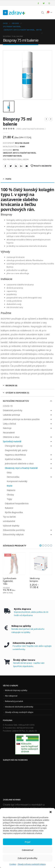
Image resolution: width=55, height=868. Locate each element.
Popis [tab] (8, 179)
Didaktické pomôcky (13, 410)
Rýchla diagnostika (14, 512)
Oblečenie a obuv (11, 437)
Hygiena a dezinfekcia (15, 455)
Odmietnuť (28, 850)
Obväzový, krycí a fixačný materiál (20, 153)
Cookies (13, 864)
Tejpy (9, 499)
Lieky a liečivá (9, 424)
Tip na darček (9, 517)
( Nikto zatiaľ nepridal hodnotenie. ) (31, 129)
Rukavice (9, 508)
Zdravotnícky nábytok (13, 534)
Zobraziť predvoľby (27, 858)
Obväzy (10, 495)
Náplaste (11, 490)
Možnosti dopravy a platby (16, 690)
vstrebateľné (9, 521)
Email (27, 166)
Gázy (9, 472)
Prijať (28, 842)
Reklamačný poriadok (14, 701)
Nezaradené (9, 433)
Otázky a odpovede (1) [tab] (17, 393)
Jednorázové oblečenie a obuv (19, 464)
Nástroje (7, 428)
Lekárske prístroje (12, 415)
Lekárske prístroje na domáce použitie (21, 419)
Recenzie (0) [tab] (11, 385)
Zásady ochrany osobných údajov (32, 864)
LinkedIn (16, 166)
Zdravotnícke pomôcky (14, 530)
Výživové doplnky (11, 526)
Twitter (11, 166)
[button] (51, 812)
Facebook (5, 166)
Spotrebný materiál (12, 156)
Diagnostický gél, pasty (16, 450)
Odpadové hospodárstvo (17, 503)
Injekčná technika (13, 459)
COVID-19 (8, 406)
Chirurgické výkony (14, 446)
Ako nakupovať (11, 696)
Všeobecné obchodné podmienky (19, 707)
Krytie (16, 150)
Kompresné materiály (17, 481)
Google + (21, 166)
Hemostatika (13, 477)
